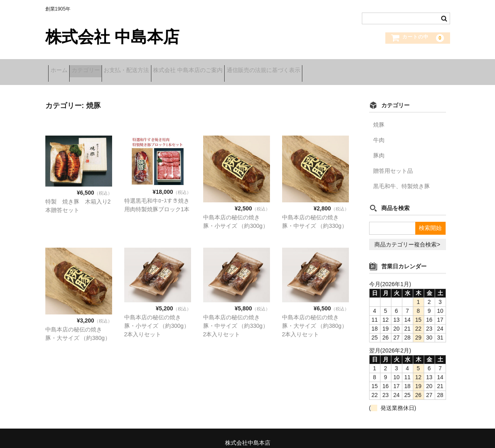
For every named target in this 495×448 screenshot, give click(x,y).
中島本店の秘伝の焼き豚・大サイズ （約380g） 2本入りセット (315, 317)
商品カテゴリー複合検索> (407, 236)
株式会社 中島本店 (112, 37)
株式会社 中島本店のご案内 (229, 68)
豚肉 (379, 147)
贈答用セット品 (393, 162)
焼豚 (379, 116)
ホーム (62, 68)
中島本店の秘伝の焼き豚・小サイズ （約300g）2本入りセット (157, 317)
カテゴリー (101, 68)
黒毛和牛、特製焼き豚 (402, 177)
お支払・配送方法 (155, 68)
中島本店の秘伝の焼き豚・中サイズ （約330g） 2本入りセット (236, 317)
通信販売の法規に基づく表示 (317, 68)
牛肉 (379, 131)
